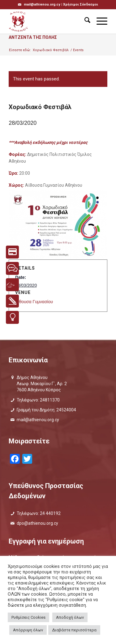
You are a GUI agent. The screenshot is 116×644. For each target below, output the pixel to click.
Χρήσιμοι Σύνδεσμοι (81, 4)
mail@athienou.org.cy (38, 420)
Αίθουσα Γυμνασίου (34, 302)
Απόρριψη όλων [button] (28, 630)
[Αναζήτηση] (84, 21)
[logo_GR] (48, 21)
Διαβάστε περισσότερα (74, 630)
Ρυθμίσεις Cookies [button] (28, 617)
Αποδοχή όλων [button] (70, 617)
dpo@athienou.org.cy (37, 523)
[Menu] (99, 21)
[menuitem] (84, 21)
